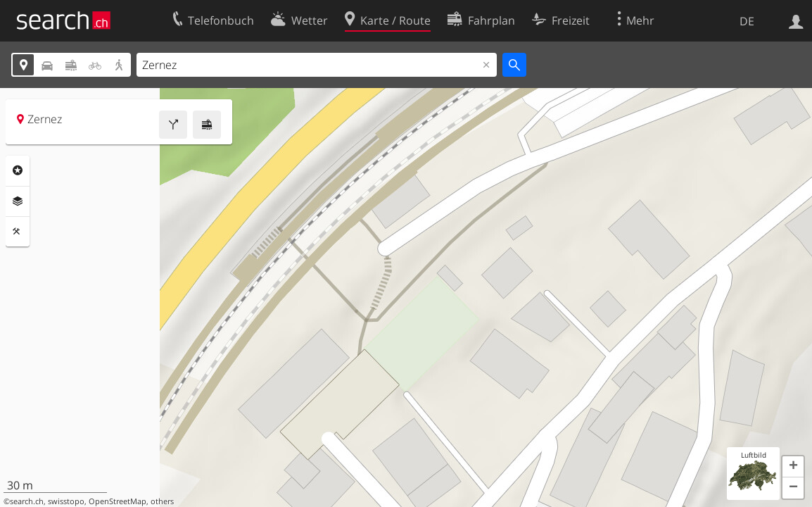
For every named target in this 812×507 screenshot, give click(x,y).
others (162, 501)
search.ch (27, 501)
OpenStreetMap (118, 501)
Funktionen (18, 232)
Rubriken (18, 170)
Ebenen (18, 201)
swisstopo (66, 501)
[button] (793, 467)
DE (747, 21)
